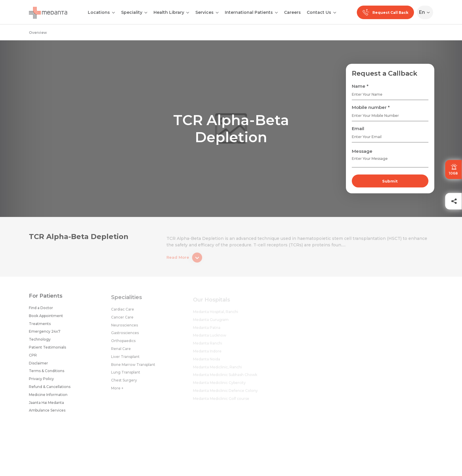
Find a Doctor (41, 310)
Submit (390, 181)
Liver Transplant (125, 360)
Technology (40, 341)
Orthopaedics (123, 344)
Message (362, 151)
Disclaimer (38, 365)
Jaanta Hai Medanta (46, 404)
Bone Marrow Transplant (133, 368)
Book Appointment (46, 318)
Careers (292, 12)
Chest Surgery (124, 383)
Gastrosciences (125, 336)
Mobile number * (371, 107)
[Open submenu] (146, 12)
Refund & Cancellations (50, 389)
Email (358, 128)
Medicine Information (48, 396)
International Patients (249, 12)
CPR (33, 357)
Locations (99, 12)
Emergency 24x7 (45, 333)
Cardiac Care (123, 312)
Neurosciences (124, 328)
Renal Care (121, 352)
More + (117, 391)
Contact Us (319, 12)
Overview (38, 33)
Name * (360, 86)
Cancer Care (122, 320)
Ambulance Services (47, 412)
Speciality (132, 12)
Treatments (40, 325)
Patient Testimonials (47, 349)
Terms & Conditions (47, 373)
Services (204, 12)
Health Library (169, 12)
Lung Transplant (126, 375)
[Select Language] (426, 12)
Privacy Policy (41, 381)
